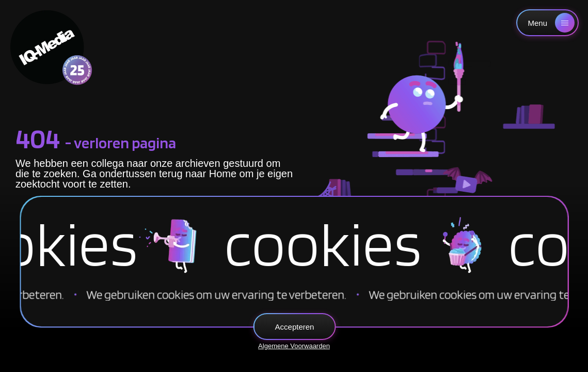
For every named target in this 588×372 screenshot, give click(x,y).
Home (223, 174)
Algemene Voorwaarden (294, 346)
